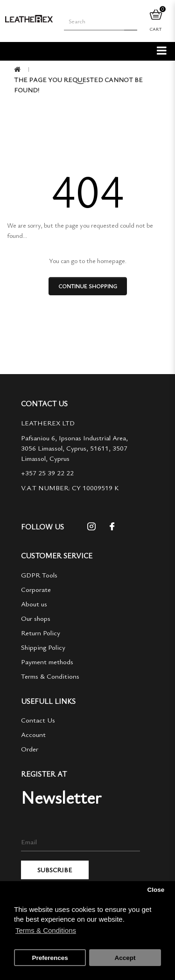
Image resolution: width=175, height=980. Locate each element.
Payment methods (47, 661)
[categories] (162, 50)
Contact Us (38, 720)
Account (33, 734)
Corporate (36, 589)
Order (30, 749)
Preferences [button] (50, 958)
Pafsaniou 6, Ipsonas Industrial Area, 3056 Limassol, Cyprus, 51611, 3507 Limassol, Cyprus (74, 448)
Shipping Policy (43, 647)
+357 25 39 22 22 (47, 473)
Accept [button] (125, 958)
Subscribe (55, 870)
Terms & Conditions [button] (46, 930)
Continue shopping (88, 286)
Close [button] (156, 890)
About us (34, 604)
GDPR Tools (39, 575)
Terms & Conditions (50, 676)
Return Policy (41, 632)
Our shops (36, 618)
